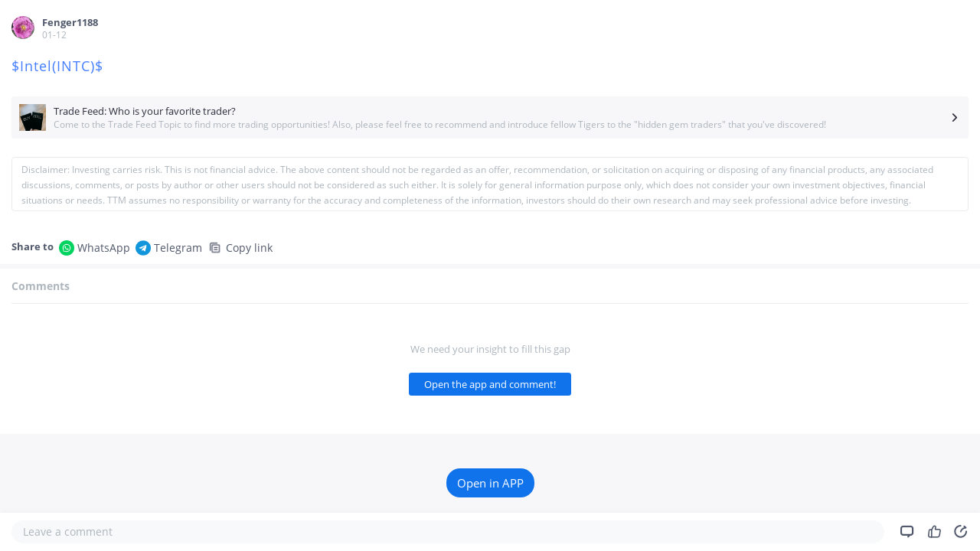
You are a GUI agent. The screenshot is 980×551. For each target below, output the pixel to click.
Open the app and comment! (490, 384)
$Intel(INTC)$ (60, 66)
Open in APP (490, 483)
